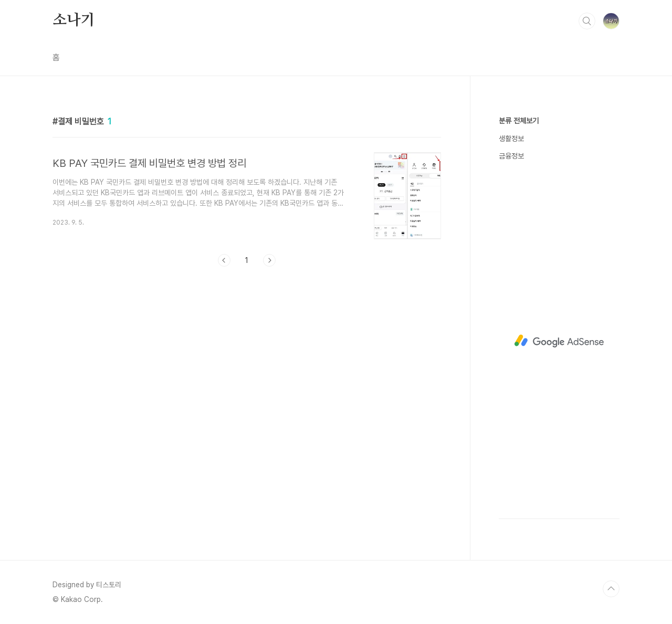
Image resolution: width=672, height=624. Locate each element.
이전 (224, 260)
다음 (269, 260)
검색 (587, 21)
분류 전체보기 (519, 121)
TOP (611, 589)
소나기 (73, 20)
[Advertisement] (559, 341)
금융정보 (511, 156)
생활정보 (511, 139)
